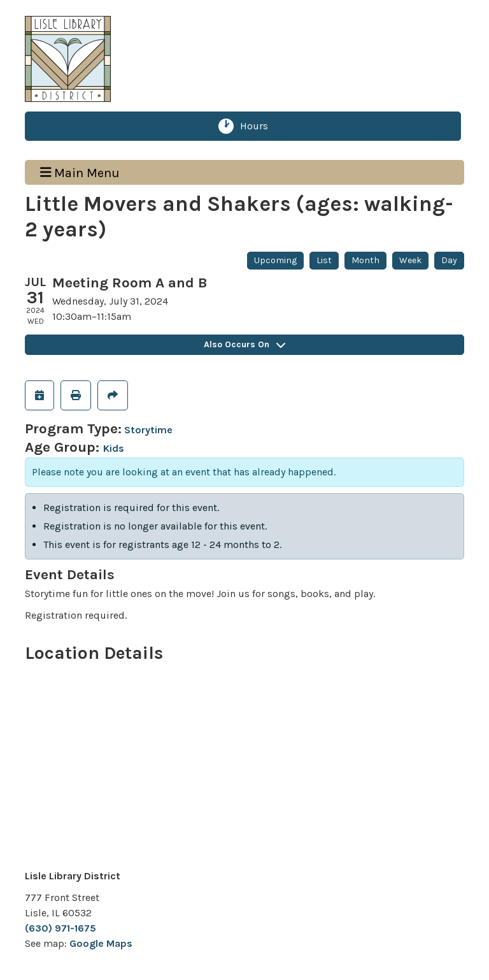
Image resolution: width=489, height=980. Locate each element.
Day (449, 260)
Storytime (148, 430)
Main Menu (80, 172)
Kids (114, 448)
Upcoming (275, 260)
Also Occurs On (244, 344)
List (324, 260)
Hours (259, 126)
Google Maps (101, 943)
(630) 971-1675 (60, 928)
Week (410, 260)
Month (365, 260)
